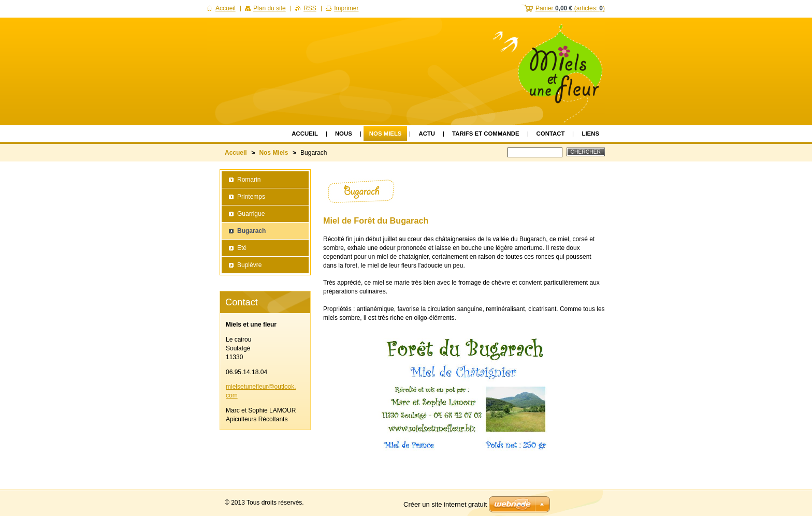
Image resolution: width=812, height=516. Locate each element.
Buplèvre (249, 265)
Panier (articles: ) (570, 8)
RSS (310, 8)
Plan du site (270, 8)
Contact (551, 134)
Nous (344, 134)
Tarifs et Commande (486, 134)
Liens (590, 134)
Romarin (249, 180)
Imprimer (346, 8)
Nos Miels (386, 134)
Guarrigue (251, 214)
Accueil (305, 134)
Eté (242, 248)
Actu (427, 134)
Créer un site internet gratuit (445, 504)
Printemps (251, 197)
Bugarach (251, 231)
